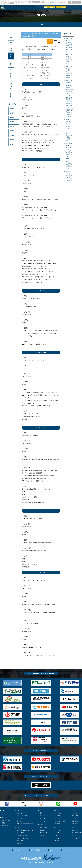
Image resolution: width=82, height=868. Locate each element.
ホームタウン (11, 74)
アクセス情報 (21, 833)
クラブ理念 (58, 813)
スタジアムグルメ (22, 835)
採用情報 (58, 824)
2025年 (12, 113)
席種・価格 (20, 813)
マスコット (58, 838)
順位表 (3, 823)
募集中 (11, 95)
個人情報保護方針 (77, 833)
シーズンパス (21, 818)
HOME (3, 810)
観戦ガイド (20, 841)
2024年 (12, 118)
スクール (42, 835)
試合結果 (42, 830)
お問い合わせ (76, 830)
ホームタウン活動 (60, 821)
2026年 (12, 109)
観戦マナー (5, 826)
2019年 (12, 140)
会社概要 (58, 816)
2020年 (12, 135)
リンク (74, 835)
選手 (41, 813)
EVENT (11, 63)
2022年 (12, 126)
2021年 (12, 131)
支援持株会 (75, 821)
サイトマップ (76, 838)
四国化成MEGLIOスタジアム (25, 830)
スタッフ (42, 816)
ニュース (4, 814)
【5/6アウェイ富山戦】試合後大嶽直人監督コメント (69, 165)
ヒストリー (58, 818)
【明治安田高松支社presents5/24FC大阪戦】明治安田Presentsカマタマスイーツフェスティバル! (69, 88)
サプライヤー (76, 816)
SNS (56, 835)
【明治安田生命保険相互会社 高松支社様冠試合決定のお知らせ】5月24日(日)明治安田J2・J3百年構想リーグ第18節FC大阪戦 (69, 107)
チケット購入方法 (22, 816)
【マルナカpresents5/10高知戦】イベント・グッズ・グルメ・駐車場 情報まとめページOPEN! (69, 151)
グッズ (57, 833)
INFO (11, 43)
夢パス (19, 821)
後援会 (57, 841)
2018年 (12, 144)
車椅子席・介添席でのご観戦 (25, 824)
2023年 (12, 122)
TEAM (11, 56)
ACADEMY (11, 86)
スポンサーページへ (41, 795)
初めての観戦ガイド (23, 838)
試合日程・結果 (6, 820)
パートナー (75, 818)
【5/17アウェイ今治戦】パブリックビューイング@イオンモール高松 (69, 125)
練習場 (19, 844)
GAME (11, 50)
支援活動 (75, 824)
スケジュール (44, 821)
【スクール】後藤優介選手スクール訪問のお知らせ (69, 137)
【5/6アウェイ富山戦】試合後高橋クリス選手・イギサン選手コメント (69, 177)
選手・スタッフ (44, 827)
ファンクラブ (59, 830)
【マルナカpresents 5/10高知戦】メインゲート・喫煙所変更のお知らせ (69, 72)
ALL (11, 38)
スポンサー (75, 813)
